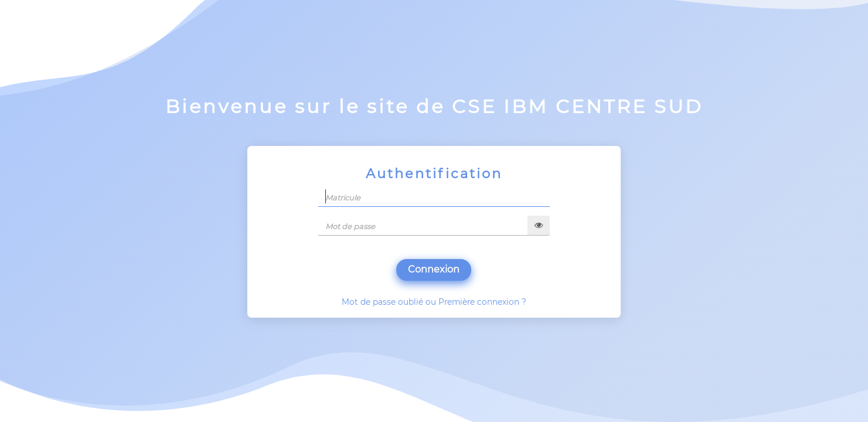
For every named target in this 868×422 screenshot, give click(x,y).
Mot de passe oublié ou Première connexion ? (434, 302)
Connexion (434, 269)
